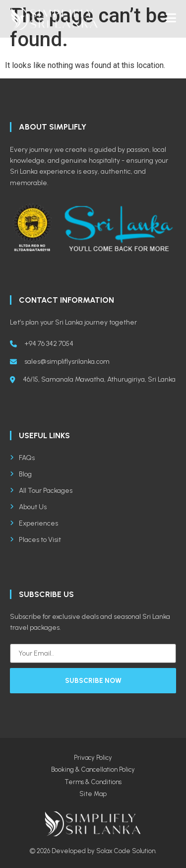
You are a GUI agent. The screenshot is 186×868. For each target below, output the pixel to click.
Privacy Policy (93, 758)
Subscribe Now (93, 681)
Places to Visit (35, 540)
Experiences (34, 523)
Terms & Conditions (93, 782)
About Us (28, 507)
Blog (21, 474)
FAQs (22, 458)
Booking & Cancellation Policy (93, 769)
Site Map (93, 794)
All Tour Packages (41, 491)
